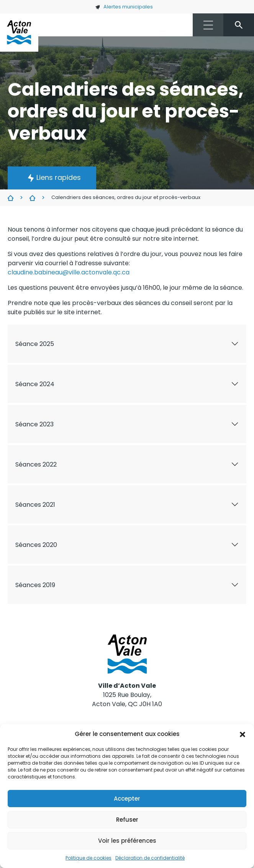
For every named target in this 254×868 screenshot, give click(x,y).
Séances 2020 (36, 545)
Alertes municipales (124, 7)
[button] (243, 734)
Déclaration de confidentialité (150, 858)
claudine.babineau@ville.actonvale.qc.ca (69, 272)
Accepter (127, 799)
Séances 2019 (35, 585)
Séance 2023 (34, 424)
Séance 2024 (35, 384)
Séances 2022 (36, 464)
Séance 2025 (35, 344)
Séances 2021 (35, 505)
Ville (11, 198)
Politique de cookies (88, 858)
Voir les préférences (127, 841)
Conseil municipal (32, 198)
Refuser (127, 820)
